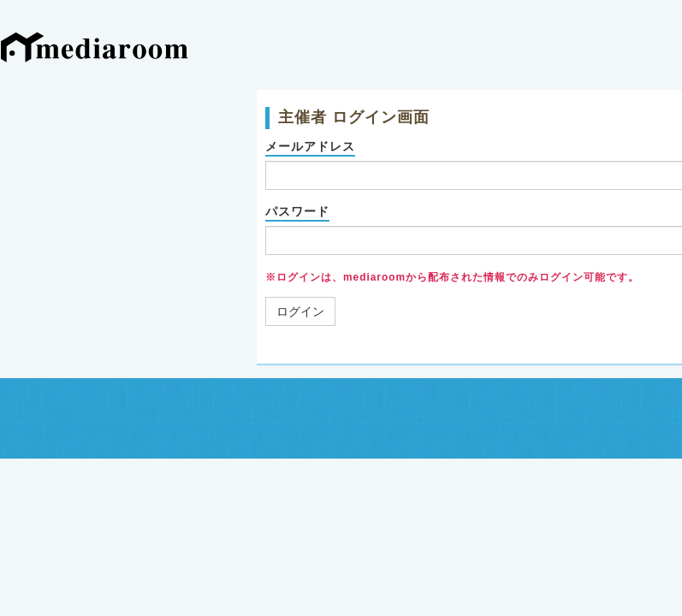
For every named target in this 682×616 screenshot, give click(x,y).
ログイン (300, 311)
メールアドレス (310, 146)
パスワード (297, 211)
